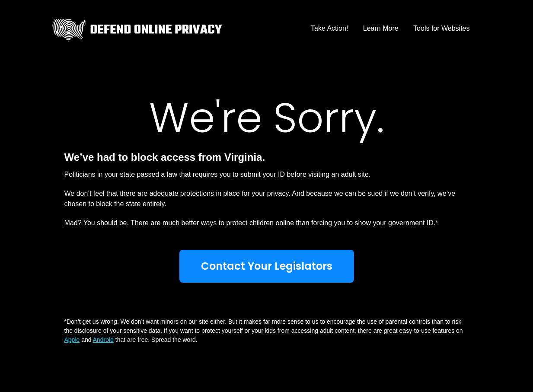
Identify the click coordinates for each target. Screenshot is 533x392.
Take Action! (329, 28)
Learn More (381, 28)
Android (103, 340)
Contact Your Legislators (267, 266)
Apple (72, 340)
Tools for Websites (441, 28)
